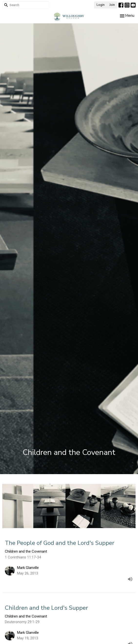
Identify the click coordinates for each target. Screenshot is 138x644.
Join (112, 5)
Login (101, 5)
